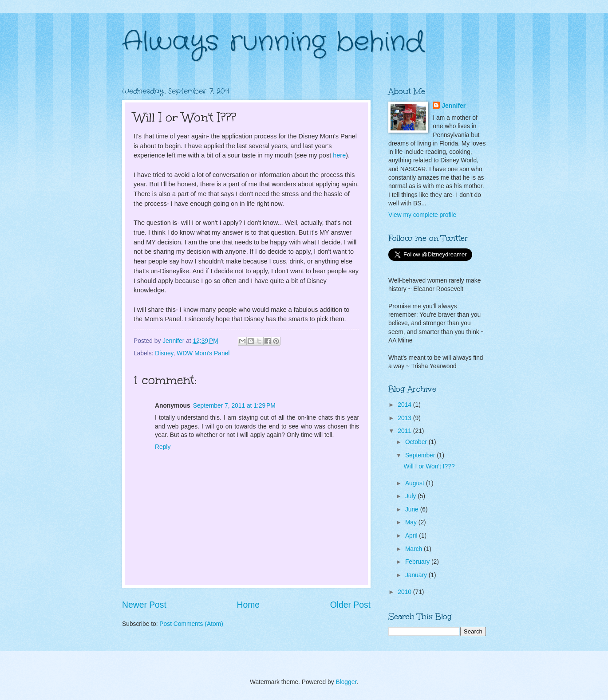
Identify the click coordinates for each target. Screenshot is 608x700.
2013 (405, 418)
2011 (405, 431)
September (421, 455)
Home (249, 605)
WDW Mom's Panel (203, 353)
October (417, 442)
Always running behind (273, 42)
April (412, 536)
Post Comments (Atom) (191, 624)
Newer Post (144, 605)
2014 (405, 405)
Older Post (350, 605)
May (412, 522)
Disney (164, 353)
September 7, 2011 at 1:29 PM (234, 406)
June (413, 509)
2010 (405, 592)
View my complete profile (422, 215)
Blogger (346, 682)
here (339, 155)
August (416, 483)
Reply (163, 447)
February (418, 562)
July (411, 496)
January (417, 575)
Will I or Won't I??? (429, 466)
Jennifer (454, 106)
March (415, 549)
